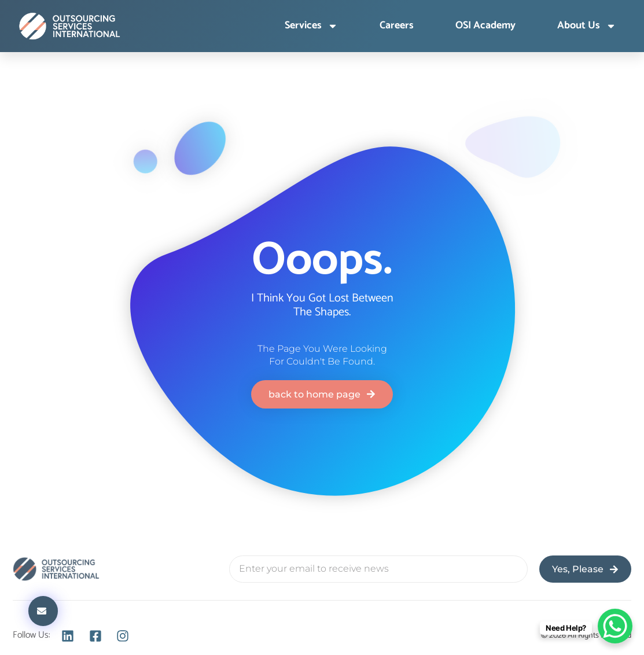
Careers (397, 26)
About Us (587, 26)
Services (311, 26)
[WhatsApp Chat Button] (615, 626)
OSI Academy (485, 26)
